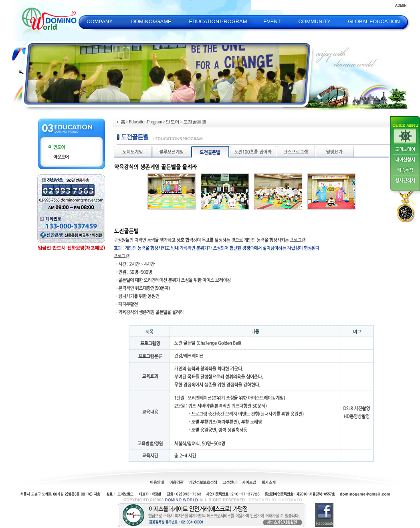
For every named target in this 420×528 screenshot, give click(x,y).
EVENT (272, 21)
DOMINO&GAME (151, 21)
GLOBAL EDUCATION (374, 21)
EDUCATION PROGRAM (218, 21)
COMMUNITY (314, 21)
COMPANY (100, 21)
